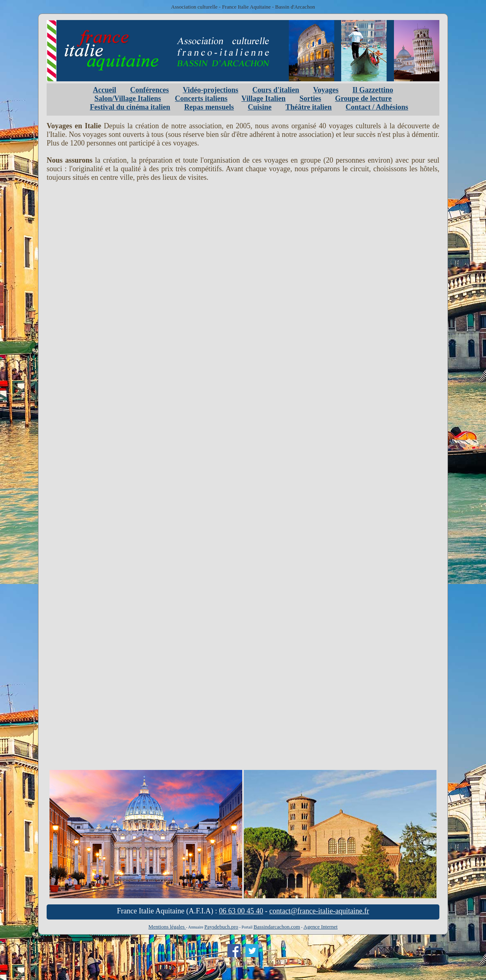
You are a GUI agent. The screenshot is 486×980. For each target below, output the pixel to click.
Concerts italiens (201, 98)
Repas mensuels (209, 107)
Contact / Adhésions (377, 107)
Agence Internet (321, 927)
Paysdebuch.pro (222, 927)
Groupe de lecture (363, 98)
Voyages (326, 90)
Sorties (310, 98)
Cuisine (260, 107)
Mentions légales (167, 927)
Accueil (105, 90)
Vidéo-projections (211, 90)
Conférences (150, 90)
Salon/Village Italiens (128, 98)
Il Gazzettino (372, 90)
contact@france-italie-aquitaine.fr (319, 911)
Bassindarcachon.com (277, 927)
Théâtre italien (309, 107)
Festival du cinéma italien (130, 107)
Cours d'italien (276, 90)
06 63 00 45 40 (241, 911)
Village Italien (263, 98)
